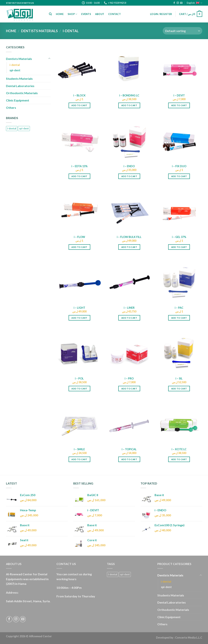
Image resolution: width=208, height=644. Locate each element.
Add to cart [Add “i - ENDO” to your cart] (129, 176)
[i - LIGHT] (79, 280)
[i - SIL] (179, 351)
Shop (72, 14)
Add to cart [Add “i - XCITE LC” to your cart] (179, 459)
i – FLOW (79, 237)
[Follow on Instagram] (178, 3)
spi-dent (15, 70)
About (100, 14)
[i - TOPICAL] (129, 422)
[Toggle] (49, 59)
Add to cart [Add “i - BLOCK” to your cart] (79, 105)
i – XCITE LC (179, 449)
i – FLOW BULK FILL (129, 237)
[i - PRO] (129, 351)
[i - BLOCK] (79, 68)
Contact (114, 14)
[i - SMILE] (79, 422)
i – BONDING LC (129, 95)
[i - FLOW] (79, 210)
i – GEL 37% (179, 237)
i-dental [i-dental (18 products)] (12, 128)
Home (60, 14)
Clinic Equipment (18, 100)
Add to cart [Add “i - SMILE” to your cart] (79, 459)
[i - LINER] (129, 280)
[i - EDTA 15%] (79, 139)
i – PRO (129, 378)
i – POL (79, 378)
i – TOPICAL (129, 449)
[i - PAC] (179, 280)
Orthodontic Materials (22, 93)
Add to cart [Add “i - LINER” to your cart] (129, 318)
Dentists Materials (39, 31)
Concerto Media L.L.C (189, 638)
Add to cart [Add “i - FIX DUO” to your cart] (179, 176)
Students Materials (19, 79)
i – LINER (129, 308)
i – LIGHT (79, 308)
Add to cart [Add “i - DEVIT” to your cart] (179, 105)
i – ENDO (129, 166)
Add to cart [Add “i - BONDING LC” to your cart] (129, 105)
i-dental (15, 65)
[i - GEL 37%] (179, 210)
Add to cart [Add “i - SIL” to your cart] (179, 389)
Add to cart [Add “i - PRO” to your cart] (129, 389)
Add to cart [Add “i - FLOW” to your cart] (79, 247)
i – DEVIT (179, 95)
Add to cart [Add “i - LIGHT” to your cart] (79, 318)
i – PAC (179, 308)
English (194, 3)
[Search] (50, 14)
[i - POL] (79, 351)
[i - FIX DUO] (179, 139)
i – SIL (179, 378)
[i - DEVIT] (179, 68)
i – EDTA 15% (79, 166)
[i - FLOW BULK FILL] (129, 210)
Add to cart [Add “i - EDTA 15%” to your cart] (79, 176)
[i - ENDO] (129, 139)
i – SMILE (79, 449)
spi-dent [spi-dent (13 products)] (24, 128)
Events (86, 14)
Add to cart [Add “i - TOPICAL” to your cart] (129, 459)
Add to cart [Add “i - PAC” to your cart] (179, 318)
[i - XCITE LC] (179, 422)
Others (11, 108)
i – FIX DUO (179, 166)
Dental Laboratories (20, 86)
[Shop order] (182, 31)
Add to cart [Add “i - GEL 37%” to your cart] (179, 247)
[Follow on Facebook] (174, 3)
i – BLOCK (79, 95)
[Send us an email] (181, 3)
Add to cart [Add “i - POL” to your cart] (79, 389)
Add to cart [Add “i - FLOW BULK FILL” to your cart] (129, 247)
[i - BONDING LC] (129, 68)
